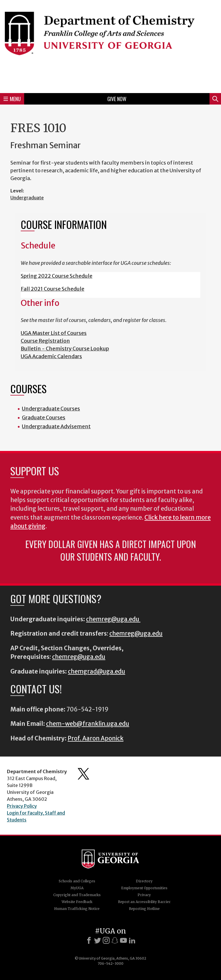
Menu (12, 99)
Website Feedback (77, 902)
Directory (144, 881)
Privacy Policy (22, 806)
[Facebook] (89, 940)
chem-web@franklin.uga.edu (88, 724)
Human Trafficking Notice (77, 909)
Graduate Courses (44, 417)
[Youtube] (123, 940)
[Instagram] (106, 940)
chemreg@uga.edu (113, 619)
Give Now (117, 99)
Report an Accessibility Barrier (144, 902)
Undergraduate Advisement (56, 426)
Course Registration (45, 341)
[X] (98, 940)
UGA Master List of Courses (54, 333)
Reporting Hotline (144, 909)
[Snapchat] (115, 940)
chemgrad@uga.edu (97, 672)
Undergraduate (27, 198)
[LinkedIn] (132, 940)
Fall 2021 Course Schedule (53, 289)
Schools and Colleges (77, 881)
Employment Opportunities (144, 888)
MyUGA (77, 888)
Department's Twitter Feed (83, 774)
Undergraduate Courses (51, 409)
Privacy (144, 895)
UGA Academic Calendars (51, 356)
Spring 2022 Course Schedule (57, 276)
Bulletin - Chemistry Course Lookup (65, 349)
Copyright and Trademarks (77, 895)
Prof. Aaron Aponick (96, 738)
